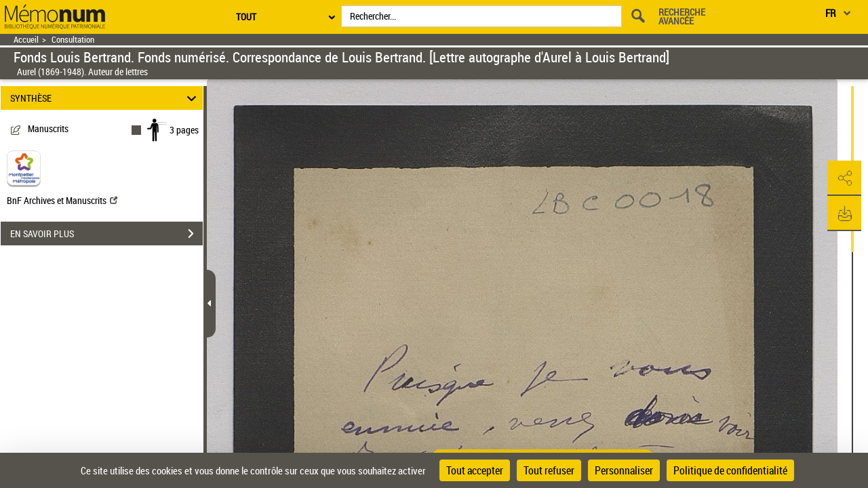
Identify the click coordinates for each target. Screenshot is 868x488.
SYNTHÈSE (105, 98)
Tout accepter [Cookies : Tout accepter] (475, 470)
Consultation (73, 40)
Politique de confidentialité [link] (730, 470)
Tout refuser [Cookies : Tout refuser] (549, 470)
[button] (844, 178)
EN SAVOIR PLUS (106, 234)
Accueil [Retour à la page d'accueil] (26, 40)
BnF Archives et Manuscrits (62, 200)
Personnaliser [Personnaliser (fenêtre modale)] (624, 470)
